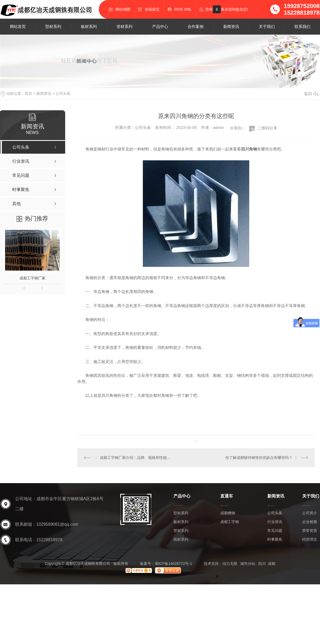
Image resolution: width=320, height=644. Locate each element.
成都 (272, 564)
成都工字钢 (230, 522)
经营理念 (310, 539)
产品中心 (160, 27)
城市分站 (248, 564)
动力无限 (230, 564)
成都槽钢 (228, 513)
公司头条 (63, 93)
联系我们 (302, 27)
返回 (311, 94)
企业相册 (310, 522)
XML (188, 9)
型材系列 (53, 27)
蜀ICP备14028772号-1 (173, 564)
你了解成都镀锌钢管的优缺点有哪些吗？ (259, 458)
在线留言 (152, 9)
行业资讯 (275, 522)
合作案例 (196, 27)
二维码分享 (267, 128)
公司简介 (310, 513)
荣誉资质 (310, 531)
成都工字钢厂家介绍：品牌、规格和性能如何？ (137, 458)
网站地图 (123, 9)
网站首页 (18, 27)
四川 (262, 564)
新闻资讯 (231, 27)
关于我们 (267, 27)
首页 (28, 93)
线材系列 (181, 539)
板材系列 (89, 27)
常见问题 (275, 531)
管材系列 (124, 27)
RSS (178, 9)
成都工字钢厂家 (32, 278)
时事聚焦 (275, 539)
